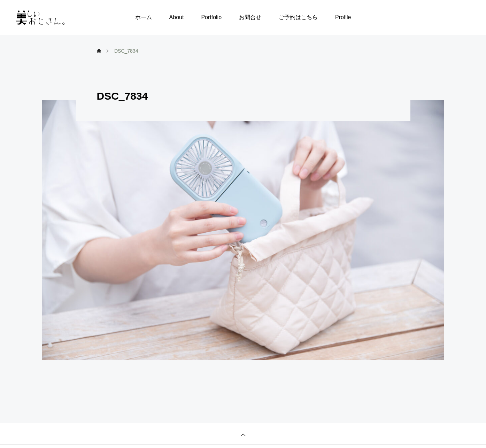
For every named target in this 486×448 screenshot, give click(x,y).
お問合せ (250, 17)
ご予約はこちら (298, 17)
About (177, 17)
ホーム (144, 17)
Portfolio (211, 17)
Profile (343, 17)
